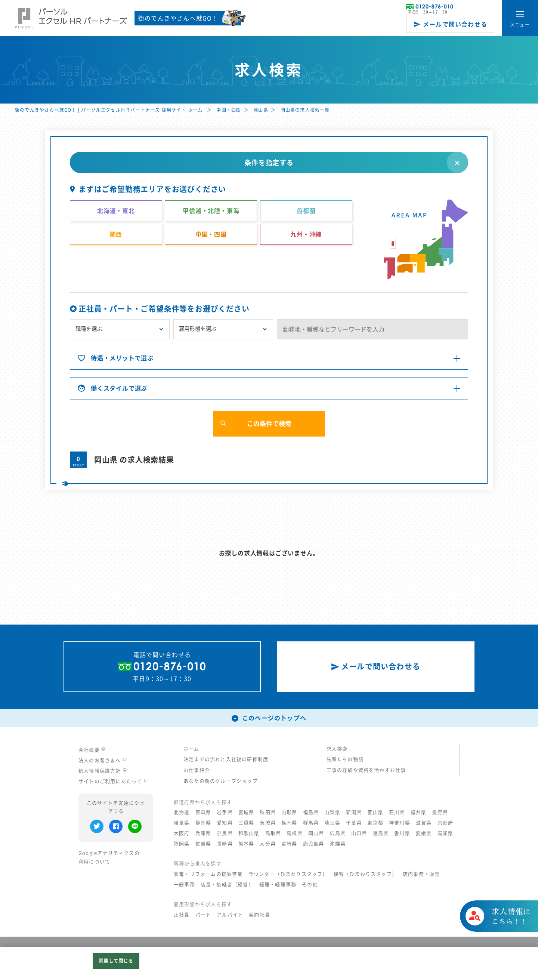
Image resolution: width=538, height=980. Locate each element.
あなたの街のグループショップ (221, 781)
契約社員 (259, 915)
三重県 (246, 823)
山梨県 (332, 812)
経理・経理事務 (278, 885)
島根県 (295, 833)
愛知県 (225, 823)
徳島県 (381, 833)
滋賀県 (424, 823)
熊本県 (246, 844)
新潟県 (354, 812)
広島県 (338, 833)
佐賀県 (203, 844)
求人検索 (337, 749)
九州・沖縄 (306, 234)
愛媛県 (424, 833)
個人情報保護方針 (103, 771)
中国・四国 (229, 110)
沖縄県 (338, 844)
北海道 (182, 812)
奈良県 (225, 833)
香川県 (402, 833)
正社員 (182, 915)
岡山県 (261, 110)
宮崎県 (289, 844)
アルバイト (230, 915)
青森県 (203, 812)
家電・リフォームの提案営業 (208, 874)
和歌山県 (249, 833)
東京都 (375, 823)
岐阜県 (182, 823)
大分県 (268, 844)
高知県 (446, 833)
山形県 (289, 812)
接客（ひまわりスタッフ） (365, 874)
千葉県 (354, 823)
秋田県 (268, 812)
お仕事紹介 (197, 770)
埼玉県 (332, 823)
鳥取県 (273, 833)
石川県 (397, 812)
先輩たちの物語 (345, 759)
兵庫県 (203, 833)
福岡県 (182, 844)
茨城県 (268, 823)
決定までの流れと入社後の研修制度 (226, 759)
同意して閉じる (116, 961)
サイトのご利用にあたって (113, 781)
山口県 (359, 833)
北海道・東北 (116, 211)
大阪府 (182, 833)
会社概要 (92, 750)
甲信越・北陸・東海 (211, 211)
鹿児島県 (314, 844)
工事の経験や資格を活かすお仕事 (366, 770)
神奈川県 (400, 823)
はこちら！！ (511, 925)
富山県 (375, 812)
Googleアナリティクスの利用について (109, 857)
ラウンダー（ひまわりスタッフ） (288, 874)
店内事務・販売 (421, 874)
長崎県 (225, 844)
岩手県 (225, 812)
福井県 (419, 812)
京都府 (446, 823)
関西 (116, 234)
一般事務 (184, 885)
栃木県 (289, 823)
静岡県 (203, 823)
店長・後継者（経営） (227, 885)
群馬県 (311, 823)
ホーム (191, 749)
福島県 (311, 812)
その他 (310, 885)
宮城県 (246, 812)
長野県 (440, 812)
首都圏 (306, 211)
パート (203, 915)
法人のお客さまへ (103, 760)
